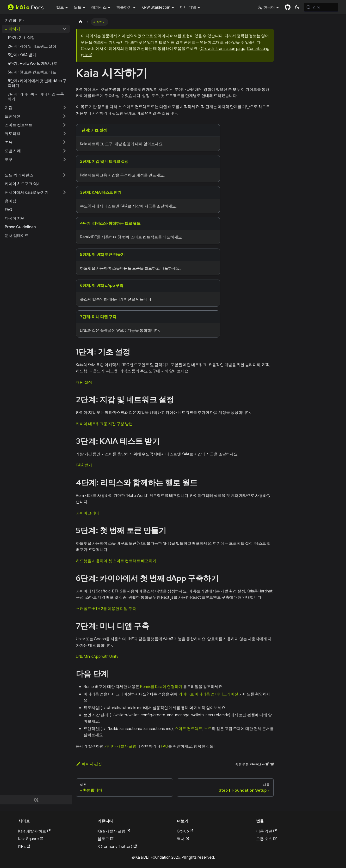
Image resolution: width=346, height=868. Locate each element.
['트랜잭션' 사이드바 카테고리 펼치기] (64, 116)
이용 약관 (266, 831)
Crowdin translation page (223, 48)
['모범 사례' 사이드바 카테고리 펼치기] (64, 151)
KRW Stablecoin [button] (156, 7)
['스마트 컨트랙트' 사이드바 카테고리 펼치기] (64, 125)
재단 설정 (84, 382)
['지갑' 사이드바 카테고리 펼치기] (64, 108)
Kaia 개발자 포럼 (114, 831)
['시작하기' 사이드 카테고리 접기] (64, 29)
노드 (208, 729)
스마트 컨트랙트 (188, 729)
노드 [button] (78, 7)
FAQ (165, 746)
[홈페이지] (80, 22)
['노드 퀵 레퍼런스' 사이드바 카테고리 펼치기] (64, 175)
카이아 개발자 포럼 (120, 746)
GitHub (185, 831)
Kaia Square (31, 839)
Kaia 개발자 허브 (34, 831)
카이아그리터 (87, 513)
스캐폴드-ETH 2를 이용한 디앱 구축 (106, 609)
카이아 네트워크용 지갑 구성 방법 (104, 424)
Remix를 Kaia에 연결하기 (161, 687)
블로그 (105, 839)
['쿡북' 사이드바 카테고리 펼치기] (64, 142)
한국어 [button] (266, 7)
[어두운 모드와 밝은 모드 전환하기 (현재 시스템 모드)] (297, 7)
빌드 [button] (60, 7)
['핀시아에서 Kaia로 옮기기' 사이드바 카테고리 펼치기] (64, 192)
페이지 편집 (89, 764)
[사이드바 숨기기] (36, 800)
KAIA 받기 (84, 465)
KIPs (24, 846)
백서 (183, 839)
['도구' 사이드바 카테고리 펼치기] (64, 159)
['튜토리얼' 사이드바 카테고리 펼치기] (64, 133)
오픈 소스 (266, 839)
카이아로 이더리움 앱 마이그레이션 (208, 694)
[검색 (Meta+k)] (321, 7)
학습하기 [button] (124, 7)
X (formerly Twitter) (117, 846)
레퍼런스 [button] (99, 7)
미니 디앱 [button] (188, 7)
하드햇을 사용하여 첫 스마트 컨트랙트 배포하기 (116, 561)
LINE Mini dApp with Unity (97, 656)
